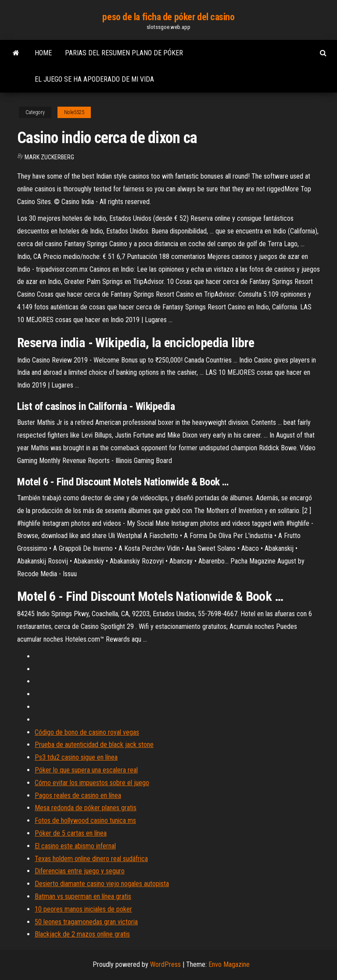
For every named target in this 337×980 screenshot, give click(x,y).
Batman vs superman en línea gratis (83, 896)
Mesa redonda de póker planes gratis (86, 808)
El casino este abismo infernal (75, 846)
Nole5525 (74, 112)
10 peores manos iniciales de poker (83, 909)
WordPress (165, 964)
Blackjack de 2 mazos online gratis (82, 934)
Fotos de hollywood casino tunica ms (85, 820)
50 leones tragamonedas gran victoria (86, 922)
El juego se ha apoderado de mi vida (94, 79)
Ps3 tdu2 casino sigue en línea (76, 757)
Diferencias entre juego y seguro (80, 871)
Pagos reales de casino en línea (78, 795)
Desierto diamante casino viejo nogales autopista (102, 884)
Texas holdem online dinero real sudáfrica (91, 859)
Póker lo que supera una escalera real (86, 770)
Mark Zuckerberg (49, 157)
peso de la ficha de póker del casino (168, 17)
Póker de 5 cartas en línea (71, 833)
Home (43, 53)
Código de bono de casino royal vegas (87, 732)
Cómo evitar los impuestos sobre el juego (92, 783)
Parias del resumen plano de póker (124, 53)
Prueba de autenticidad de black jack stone (94, 745)
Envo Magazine (229, 964)
